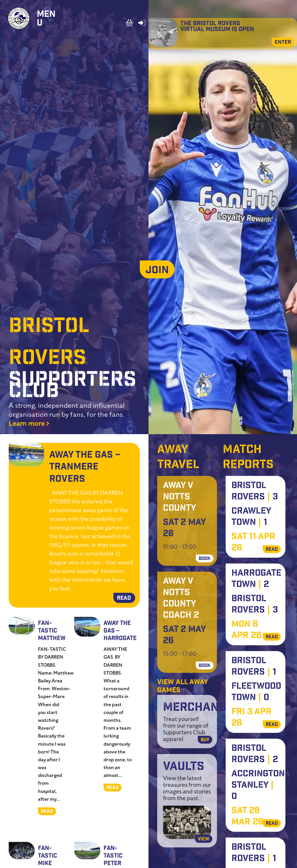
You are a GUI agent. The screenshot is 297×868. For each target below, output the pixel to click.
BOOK (205, 559)
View (204, 839)
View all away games (183, 687)
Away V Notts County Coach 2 (181, 599)
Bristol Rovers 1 (254, 667)
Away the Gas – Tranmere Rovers (85, 467)
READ (124, 599)
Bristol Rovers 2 (255, 754)
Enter (283, 43)
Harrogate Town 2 (256, 579)
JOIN (157, 271)
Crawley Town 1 (251, 517)
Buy (205, 740)
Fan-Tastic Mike (47, 856)
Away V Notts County (180, 497)
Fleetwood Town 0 (256, 692)
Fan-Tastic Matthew (52, 631)
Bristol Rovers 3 (255, 492)
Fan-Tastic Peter (113, 856)
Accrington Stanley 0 (258, 786)
